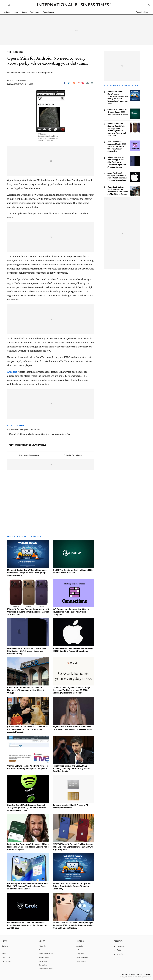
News (16, 12)
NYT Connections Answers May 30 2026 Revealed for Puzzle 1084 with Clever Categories (71, 612)
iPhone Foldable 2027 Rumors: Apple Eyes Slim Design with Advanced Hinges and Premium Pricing (27, 651)
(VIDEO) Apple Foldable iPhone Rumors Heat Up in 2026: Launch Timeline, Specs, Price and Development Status (28, 886)
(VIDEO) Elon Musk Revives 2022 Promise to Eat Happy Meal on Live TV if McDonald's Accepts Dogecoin (27, 729)
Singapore (80, 954)
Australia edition (142, 12)
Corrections (43, 965)
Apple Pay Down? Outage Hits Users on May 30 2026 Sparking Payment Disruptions (117, 177)
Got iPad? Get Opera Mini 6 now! (24, 430)
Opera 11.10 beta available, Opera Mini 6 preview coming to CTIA (39, 434)
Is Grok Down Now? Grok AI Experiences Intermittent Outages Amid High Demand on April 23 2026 (27, 925)
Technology (35, 12)
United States (81, 961)
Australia (80, 946)
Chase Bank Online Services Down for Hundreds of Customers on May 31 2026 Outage (25, 690)
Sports (24, 12)
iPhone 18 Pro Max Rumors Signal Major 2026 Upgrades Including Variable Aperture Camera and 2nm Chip (28, 612)
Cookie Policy (44, 961)
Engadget (12, 372)
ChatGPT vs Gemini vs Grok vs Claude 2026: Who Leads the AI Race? (118, 112)
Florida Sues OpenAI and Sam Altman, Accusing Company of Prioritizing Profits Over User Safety (71, 769)
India (78, 950)
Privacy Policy (44, 957)
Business (7, 12)
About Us (42, 946)
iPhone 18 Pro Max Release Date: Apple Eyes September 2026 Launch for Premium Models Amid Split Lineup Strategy (73, 925)
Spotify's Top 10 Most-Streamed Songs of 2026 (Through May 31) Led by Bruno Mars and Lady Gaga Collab (27, 808)
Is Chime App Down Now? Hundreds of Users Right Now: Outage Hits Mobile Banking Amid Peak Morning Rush (28, 847)
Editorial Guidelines (73, 455)
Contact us (43, 950)
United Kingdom (82, 957)
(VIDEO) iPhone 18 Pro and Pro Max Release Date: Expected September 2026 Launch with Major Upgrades (73, 847)
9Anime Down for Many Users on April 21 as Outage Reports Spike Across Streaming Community (73, 886)
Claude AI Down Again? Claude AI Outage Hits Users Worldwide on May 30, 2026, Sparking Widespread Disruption (71, 690)
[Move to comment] (92, 83)
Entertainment (48, 12)
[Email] (87, 83)
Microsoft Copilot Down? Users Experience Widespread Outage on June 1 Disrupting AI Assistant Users (27, 573)
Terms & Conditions (46, 954)
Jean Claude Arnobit (18, 81)
